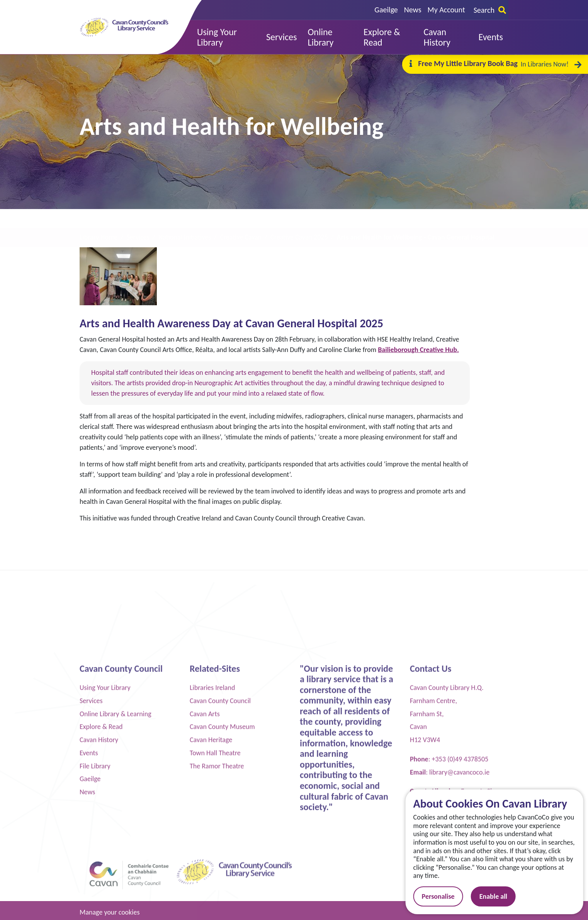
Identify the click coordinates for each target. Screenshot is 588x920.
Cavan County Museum (222, 878)
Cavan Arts (205, 865)
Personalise (448, 896)
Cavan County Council (220, 852)
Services (91, 852)
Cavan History (99, 891)
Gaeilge (386, 10)
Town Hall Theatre (215, 904)
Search (490, 10)
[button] (226, 37)
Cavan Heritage (211, 891)
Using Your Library (105, 839)
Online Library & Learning (116, 865)
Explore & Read (101, 878)
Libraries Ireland (212, 839)
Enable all (503, 896)
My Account (446, 10)
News (413, 10)
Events (89, 904)
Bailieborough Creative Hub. (418, 350)
